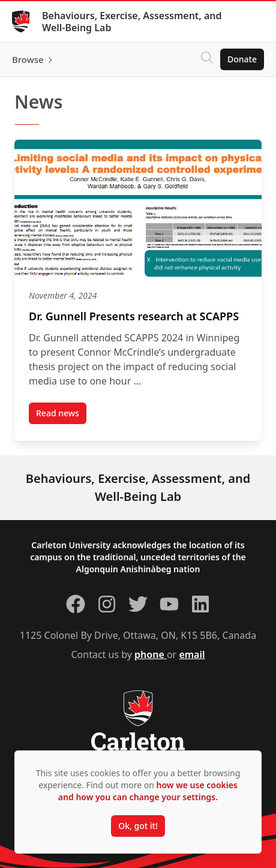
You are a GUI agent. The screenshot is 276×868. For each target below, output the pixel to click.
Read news (61, 416)
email (192, 654)
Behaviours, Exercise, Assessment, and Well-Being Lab (132, 22)
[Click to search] (207, 59)
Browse (28, 59)
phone (151, 654)
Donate (242, 59)
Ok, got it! (138, 826)
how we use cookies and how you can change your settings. (148, 791)
